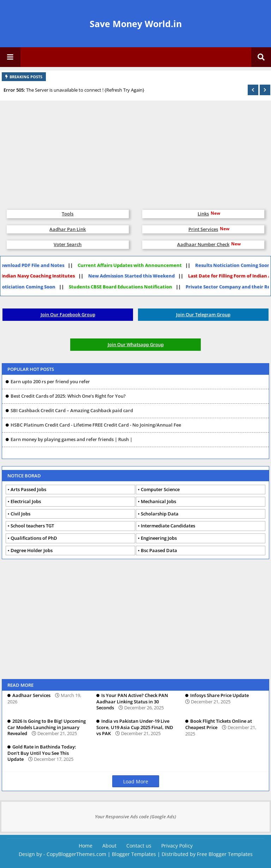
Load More (136, 781)
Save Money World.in (136, 24)
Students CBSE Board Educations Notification (116, 287)
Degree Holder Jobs (32, 550)
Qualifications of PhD (34, 538)
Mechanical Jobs (158, 501)
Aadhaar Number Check (203, 244)
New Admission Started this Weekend (127, 276)
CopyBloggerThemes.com (76, 854)
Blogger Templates (134, 854)
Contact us (139, 846)
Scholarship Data (160, 514)
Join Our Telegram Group (203, 314)
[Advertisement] (135, 152)
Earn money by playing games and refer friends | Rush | (71, 439)
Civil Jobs (20, 514)
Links (203, 214)
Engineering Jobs (159, 538)
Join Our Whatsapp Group (136, 344)
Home (86, 846)
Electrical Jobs (26, 501)
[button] (253, 90)
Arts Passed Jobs (28, 489)
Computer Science (160, 489)
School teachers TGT (32, 526)
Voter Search (68, 244)
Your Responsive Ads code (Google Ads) (135, 817)
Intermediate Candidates (168, 526)
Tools (68, 214)
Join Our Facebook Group (68, 314)
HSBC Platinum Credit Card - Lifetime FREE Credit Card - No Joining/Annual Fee (96, 425)
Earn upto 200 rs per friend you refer (50, 381)
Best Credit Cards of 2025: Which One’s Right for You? (68, 396)
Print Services (203, 229)
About (109, 846)
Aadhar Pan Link (68, 229)
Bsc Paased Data (159, 550)
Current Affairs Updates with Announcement (134, 265)
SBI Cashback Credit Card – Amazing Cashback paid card (72, 410)
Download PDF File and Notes (35, 265)
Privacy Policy (177, 846)
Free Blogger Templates (225, 854)
